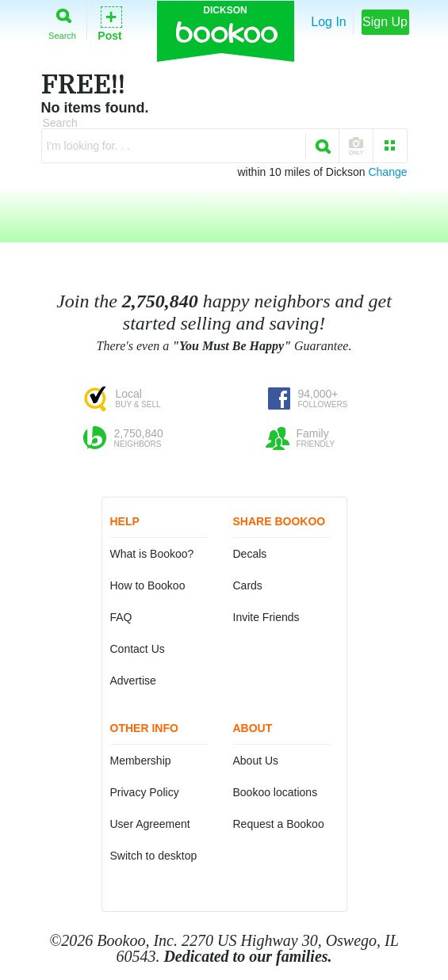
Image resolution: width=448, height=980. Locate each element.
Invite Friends (266, 617)
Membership (141, 761)
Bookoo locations (276, 792)
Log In (328, 22)
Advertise (133, 681)
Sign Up (385, 22)
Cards (248, 585)
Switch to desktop (154, 856)
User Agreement (150, 824)
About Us (256, 761)
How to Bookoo (148, 585)
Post (109, 23)
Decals (250, 554)
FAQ (121, 617)
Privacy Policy (145, 792)
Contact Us (138, 649)
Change (387, 172)
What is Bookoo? (152, 554)
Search (62, 21)
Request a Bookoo (279, 824)
